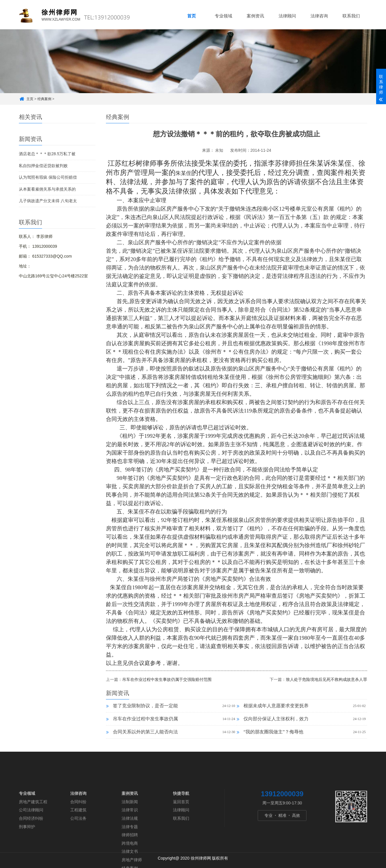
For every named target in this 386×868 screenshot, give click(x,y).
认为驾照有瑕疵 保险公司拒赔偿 (48, 177)
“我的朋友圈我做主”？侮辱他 (270, 732)
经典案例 (44, 99)
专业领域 (223, 16)
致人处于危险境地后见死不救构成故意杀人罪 (327, 679)
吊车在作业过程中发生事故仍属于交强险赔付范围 (167, 679)
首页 (192, 16)
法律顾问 (287, 16)
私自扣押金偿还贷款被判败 (43, 166)
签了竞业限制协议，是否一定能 (142, 706)
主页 (30, 99)
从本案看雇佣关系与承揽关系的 (47, 189)
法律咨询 (319, 16)
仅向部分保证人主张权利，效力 (273, 719)
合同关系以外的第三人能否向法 (142, 732)
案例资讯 (255, 16)
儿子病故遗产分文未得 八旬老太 (48, 201)
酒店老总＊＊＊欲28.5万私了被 (47, 154)
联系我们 (351, 16)
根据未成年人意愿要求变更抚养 (273, 706)
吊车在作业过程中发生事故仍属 (142, 719)
